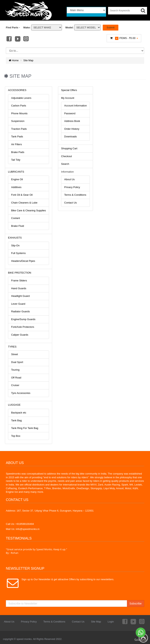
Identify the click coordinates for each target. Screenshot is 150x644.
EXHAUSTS (15, 238)
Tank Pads (17, 136)
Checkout (67, 156)
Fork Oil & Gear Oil (22, 195)
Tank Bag (16, 420)
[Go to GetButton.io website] (141, 640)
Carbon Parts (19, 106)
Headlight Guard (20, 296)
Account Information (76, 106)
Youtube (18, 39)
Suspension (18, 121)
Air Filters (17, 144)
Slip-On (15, 245)
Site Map (28, 60)
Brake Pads (18, 152)
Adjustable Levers (21, 98)
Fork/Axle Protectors (23, 327)
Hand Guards (19, 288)
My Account (68, 98)
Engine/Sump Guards (23, 319)
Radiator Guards (20, 311)
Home (14, 60)
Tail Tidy (16, 160)
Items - (124, 38)
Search (65, 164)
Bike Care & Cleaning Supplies (29, 210)
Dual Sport (17, 362)
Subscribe (136, 603)
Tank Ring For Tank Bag (25, 428)
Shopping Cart (69, 148)
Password (70, 113)
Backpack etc (19, 413)
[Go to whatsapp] (141, 632)
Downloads (71, 136)
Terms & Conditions (75, 195)
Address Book (72, 121)
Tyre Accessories (21, 393)
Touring (15, 370)
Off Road (16, 378)
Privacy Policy (72, 187)
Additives (16, 187)
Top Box (16, 436)
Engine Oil (17, 179)
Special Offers (69, 90)
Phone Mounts (19, 113)
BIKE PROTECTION (20, 273)
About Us (69, 179)
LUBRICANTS (16, 172)
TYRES (12, 347)
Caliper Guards (20, 335)
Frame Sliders (19, 281)
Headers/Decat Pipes (23, 261)
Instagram (26, 39)
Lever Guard (18, 304)
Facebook (9, 39)
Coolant (16, 218)
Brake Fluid (18, 226)
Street (15, 354)
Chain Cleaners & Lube (24, 203)
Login (111, 622)
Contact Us (71, 203)
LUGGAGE (14, 405)
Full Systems (18, 253)
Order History (72, 129)
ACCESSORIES (17, 90)
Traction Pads (19, 129)
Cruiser (15, 385)
